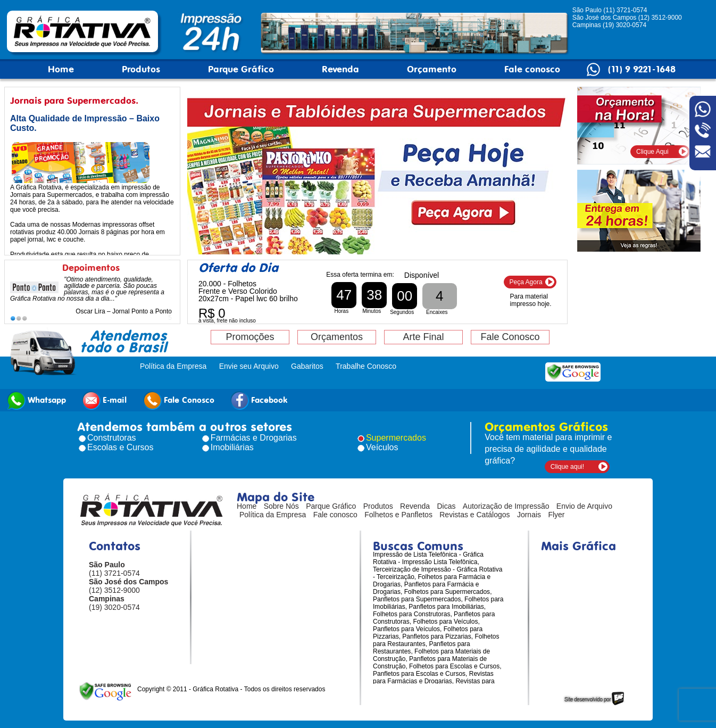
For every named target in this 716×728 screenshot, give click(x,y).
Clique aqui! (567, 467)
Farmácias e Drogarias (254, 438)
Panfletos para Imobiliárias (446, 607)
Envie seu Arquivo (249, 366)
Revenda (340, 69)
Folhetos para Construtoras (411, 614)
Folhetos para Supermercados (447, 592)
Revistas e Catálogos (474, 515)
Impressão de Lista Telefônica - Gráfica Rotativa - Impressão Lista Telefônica (428, 558)
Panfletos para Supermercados (417, 599)
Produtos (141, 69)
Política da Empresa (173, 366)
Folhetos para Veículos (445, 622)
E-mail (104, 400)
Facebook (259, 400)
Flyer (556, 515)
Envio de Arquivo (584, 506)
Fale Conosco (510, 337)
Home (61, 69)
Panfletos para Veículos (406, 629)
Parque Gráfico (241, 69)
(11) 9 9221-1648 (642, 69)
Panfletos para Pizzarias (436, 636)
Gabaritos (307, 366)
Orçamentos (337, 337)
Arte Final (423, 337)
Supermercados (396, 438)
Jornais (529, 515)
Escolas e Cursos (120, 447)
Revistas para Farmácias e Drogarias (433, 677)
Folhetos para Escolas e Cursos (454, 666)
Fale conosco (532, 69)
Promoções (250, 337)
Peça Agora (526, 282)
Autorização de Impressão (506, 506)
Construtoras (112, 438)
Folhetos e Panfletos (398, 515)
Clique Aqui (652, 152)
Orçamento (432, 69)
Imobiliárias (232, 447)
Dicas (447, 506)
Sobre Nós (281, 506)
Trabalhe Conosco (366, 366)
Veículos (382, 447)
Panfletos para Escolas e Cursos (419, 674)
